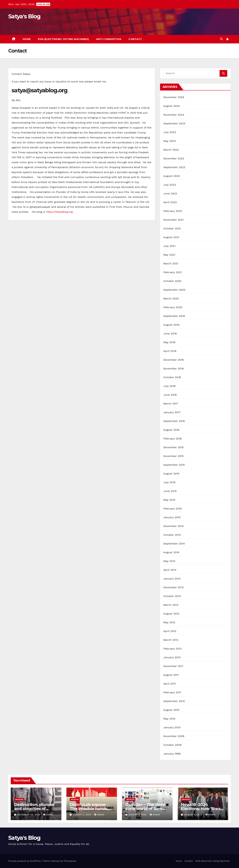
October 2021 (172, 228)
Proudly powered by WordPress (25, 861)
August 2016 (171, 430)
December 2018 (174, 360)
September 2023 (174, 123)
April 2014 (170, 570)
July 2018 (169, 386)
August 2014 (171, 552)
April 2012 (170, 631)
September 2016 (174, 421)
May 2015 (169, 500)
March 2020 (171, 298)
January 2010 (172, 727)
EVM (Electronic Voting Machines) (63, 39)
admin (48, 815)
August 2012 (171, 614)
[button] (221, 39)
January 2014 (172, 579)
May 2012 (169, 622)
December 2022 (174, 158)
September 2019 (174, 316)
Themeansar (70, 861)
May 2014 (169, 561)
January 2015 (172, 517)
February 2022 (173, 211)
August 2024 (172, 106)
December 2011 (173, 666)
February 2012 (173, 649)
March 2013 (171, 605)
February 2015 (173, 509)
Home (27, 39)
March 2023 (171, 150)
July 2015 (169, 482)
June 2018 (170, 395)
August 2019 (171, 325)
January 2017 (172, 412)
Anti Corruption (109, 39)
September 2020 (174, 290)
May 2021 (169, 255)
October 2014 (172, 535)
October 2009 (172, 745)
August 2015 (171, 474)
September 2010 (174, 701)
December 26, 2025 (29, 815)
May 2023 (170, 141)
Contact (135, 39)
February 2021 (173, 272)
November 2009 (174, 736)
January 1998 (172, 754)
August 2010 (171, 710)
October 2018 (172, 377)
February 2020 (173, 307)
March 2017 (171, 404)
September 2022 (174, 167)
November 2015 (173, 456)
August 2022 (172, 176)
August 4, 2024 (82, 815)
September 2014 (174, 544)
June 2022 (170, 193)
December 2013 (174, 587)
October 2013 (172, 596)
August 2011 (171, 675)
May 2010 (169, 719)
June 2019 (170, 334)
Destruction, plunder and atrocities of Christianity (34, 809)
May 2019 (169, 342)
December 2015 (174, 447)
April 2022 (170, 202)
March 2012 (171, 640)
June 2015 (170, 491)
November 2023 (174, 115)
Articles (19, 799)
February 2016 (173, 439)
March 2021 (171, 263)
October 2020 (172, 281)
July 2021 (169, 246)
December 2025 (174, 97)
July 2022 (170, 185)
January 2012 (172, 657)
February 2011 (172, 692)
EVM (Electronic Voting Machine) (212, 861)
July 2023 (170, 132)
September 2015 (174, 465)
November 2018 (174, 369)
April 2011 (170, 684)
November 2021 (173, 220)
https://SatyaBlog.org (59, 212)
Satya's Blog (24, 16)
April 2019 (170, 351)
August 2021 (171, 237)
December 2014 (174, 526)
